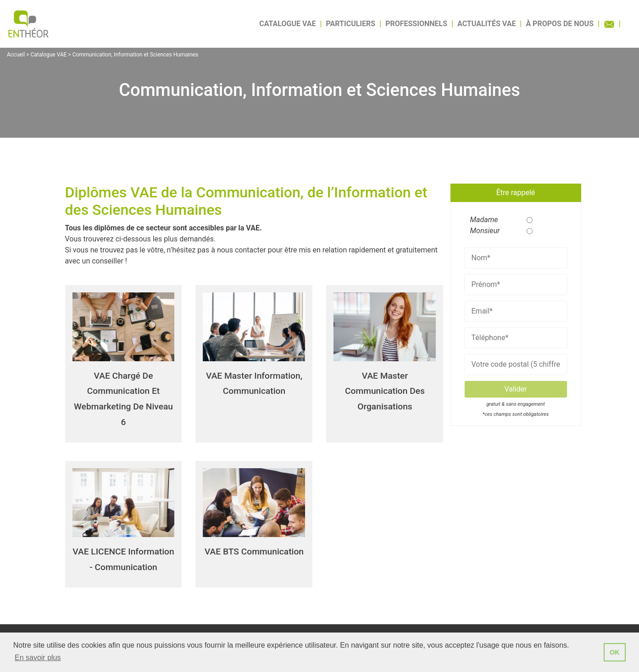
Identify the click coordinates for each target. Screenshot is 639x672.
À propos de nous (560, 24)
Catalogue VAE (287, 24)
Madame (482, 220)
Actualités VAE (486, 24)
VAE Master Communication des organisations (385, 391)
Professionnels (416, 24)
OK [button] (615, 652)
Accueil (16, 55)
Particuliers (351, 24)
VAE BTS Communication (254, 552)
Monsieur (482, 231)
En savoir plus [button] (38, 658)
